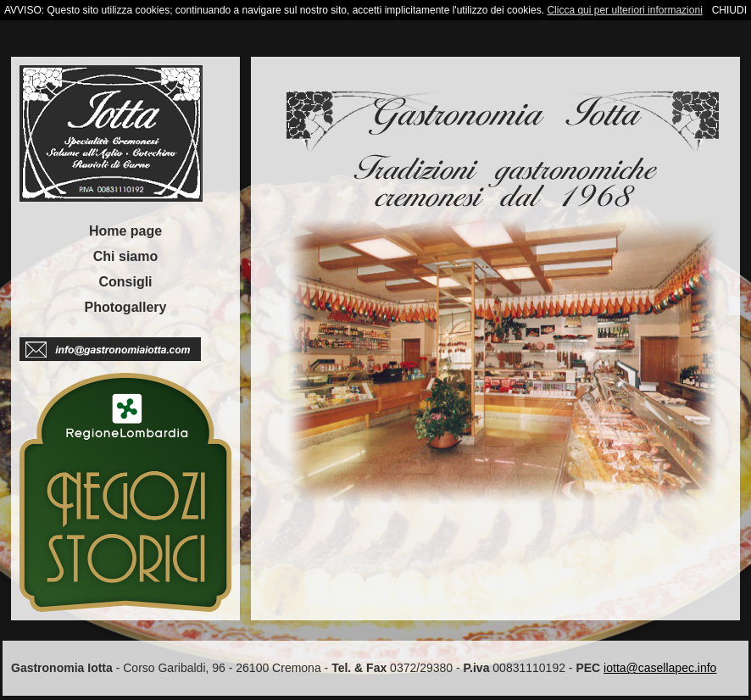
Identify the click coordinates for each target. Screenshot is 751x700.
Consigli (125, 282)
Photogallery (126, 307)
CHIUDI (729, 10)
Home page (125, 231)
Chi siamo (125, 256)
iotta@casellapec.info (660, 668)
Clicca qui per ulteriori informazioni (624, 10)
